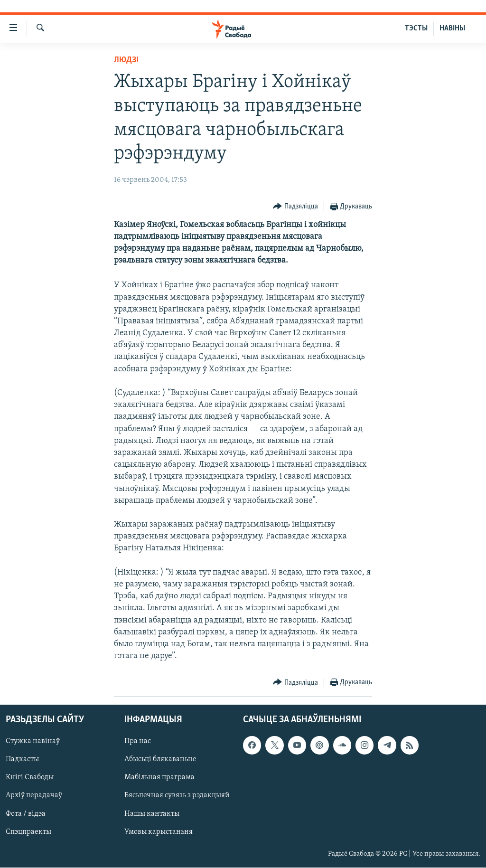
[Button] (295, 207)
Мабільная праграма (159, 778)
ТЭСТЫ (416, 28)
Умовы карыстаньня (159, 832)
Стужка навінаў (33, 742)
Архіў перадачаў (34, 796)
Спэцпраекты (28, 832)
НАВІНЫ (452, 28)
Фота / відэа (26, 814)
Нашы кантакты (152, 814)
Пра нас (138, 742)
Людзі (126, 60)
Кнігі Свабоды (30, 778)
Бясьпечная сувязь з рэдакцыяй (177, 796)
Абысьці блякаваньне (160, 760)
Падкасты (22, 760)
